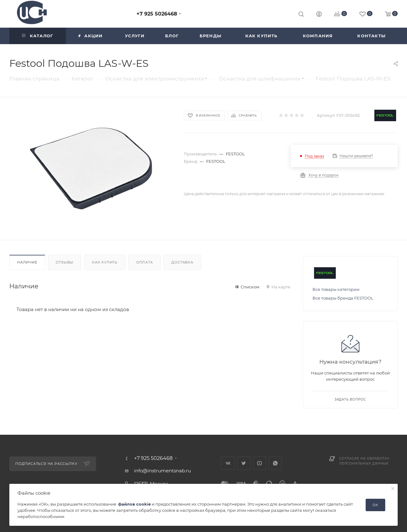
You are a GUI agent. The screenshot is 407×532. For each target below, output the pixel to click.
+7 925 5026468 (157, 14)
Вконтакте (228, 463)
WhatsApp (275, 463)
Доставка (182, 262)
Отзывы (65, 262)
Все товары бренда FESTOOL (343, 298)
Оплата (145, 262)
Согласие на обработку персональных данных (364, 461)
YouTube (259, 463)
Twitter (244, 463)
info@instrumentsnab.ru (162, 471)
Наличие (27, 262)
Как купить (105, 262)
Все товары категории (336, 289)
